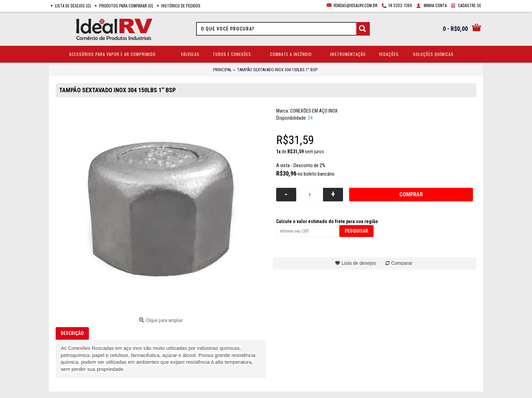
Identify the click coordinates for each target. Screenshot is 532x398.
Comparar (402, 263)
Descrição (72, 333)
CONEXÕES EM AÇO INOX (314, 111)
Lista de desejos (359, 263)
